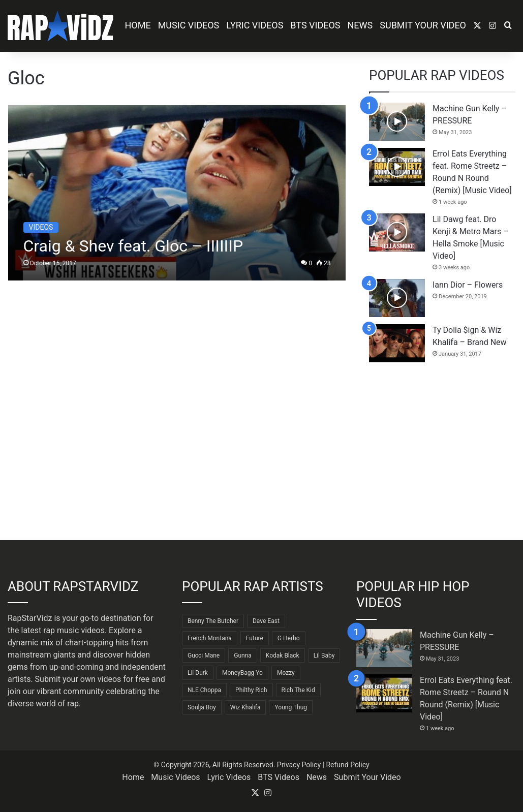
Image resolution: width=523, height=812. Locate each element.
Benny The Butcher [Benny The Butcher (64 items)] (213, 621)
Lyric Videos (255, 25)
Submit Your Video (423, 25)
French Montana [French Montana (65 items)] (210, 638)
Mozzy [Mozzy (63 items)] (286, 673)
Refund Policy (347, 765)
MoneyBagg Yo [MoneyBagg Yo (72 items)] (242, 673)
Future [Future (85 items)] (255, 638)
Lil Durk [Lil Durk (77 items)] (198, 673)
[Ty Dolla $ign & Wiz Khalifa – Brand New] (397, 343)
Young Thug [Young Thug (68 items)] (291, 707)
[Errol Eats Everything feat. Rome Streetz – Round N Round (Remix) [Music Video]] (397, 167)
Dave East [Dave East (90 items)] (266, 621)
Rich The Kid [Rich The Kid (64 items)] (298, 690)
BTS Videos (315, 25)
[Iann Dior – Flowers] (397, 298)
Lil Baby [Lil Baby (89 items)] (324, 655)
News (360, 25)
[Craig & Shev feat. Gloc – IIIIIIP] (177, 193)
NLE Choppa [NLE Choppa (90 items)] (204, 690)
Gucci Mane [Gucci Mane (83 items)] (204, 655)
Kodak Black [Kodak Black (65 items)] (283, 655)
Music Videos (189, 25)
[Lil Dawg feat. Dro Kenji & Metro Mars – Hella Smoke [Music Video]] (397, 232)
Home (137, 25)
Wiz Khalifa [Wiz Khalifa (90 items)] (245, 707)
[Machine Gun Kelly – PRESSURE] (397, 122)
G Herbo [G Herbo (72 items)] (289, 638)
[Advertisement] (442, 451)
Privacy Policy (299, 765)
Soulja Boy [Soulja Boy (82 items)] (202, 707)
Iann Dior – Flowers (468, 285)
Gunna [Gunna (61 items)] (243, 655)
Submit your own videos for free (93, 679)
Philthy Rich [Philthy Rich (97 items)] (251, 690)
